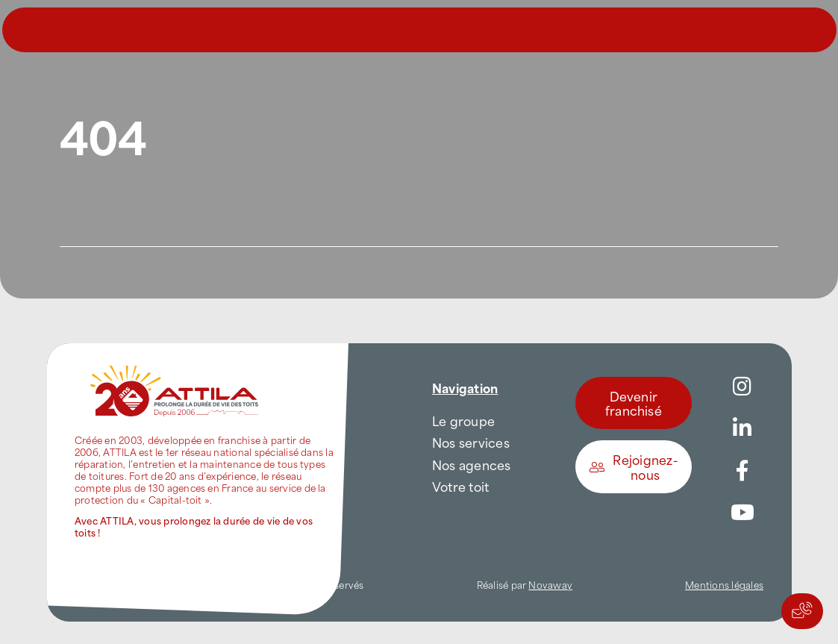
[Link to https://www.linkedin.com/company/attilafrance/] (742, 428)
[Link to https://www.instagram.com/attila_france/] (742, 387)
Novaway (550, 584)
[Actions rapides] (802, 611)
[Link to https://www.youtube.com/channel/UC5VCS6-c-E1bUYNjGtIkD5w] (742, 513)
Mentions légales (724, 584)
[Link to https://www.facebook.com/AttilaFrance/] (742, 471)
